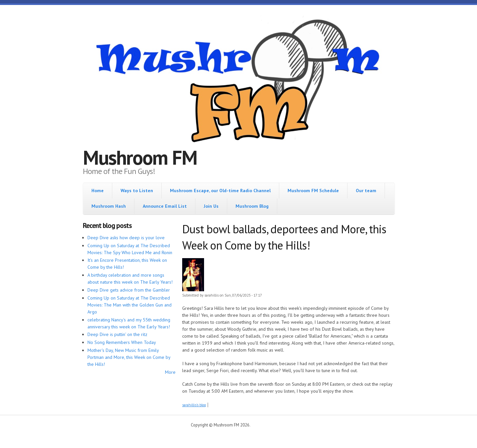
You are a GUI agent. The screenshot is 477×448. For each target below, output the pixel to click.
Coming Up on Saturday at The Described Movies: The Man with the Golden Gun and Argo (130, 305)
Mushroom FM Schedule (313, 191)
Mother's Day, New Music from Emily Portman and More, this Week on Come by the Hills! (129, 357)
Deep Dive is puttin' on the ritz (117, 334)
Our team (366, 191)
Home (98, 191)
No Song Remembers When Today (122, 342)
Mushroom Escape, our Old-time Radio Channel (220, 191)
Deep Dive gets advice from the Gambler (129, 290)
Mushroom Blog (252, 206)
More (170, 372)
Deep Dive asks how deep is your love (126, 238)
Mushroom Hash (109, 206)
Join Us (211, 206)
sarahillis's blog (194, 405)
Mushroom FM (140, 157)
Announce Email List (165, 206)
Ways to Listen (137, 191)
